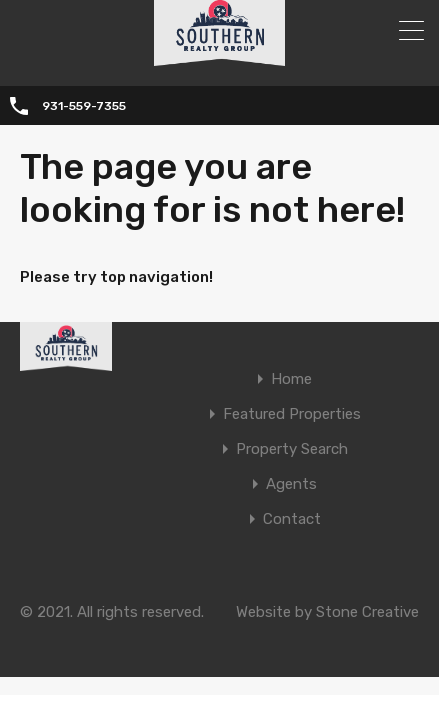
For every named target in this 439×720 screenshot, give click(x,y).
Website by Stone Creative (327, 612)
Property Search (292, 449)
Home (291, 379)
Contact (292, 519)
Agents (291, 484)
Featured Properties (292, 414)
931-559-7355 (84, 106)
